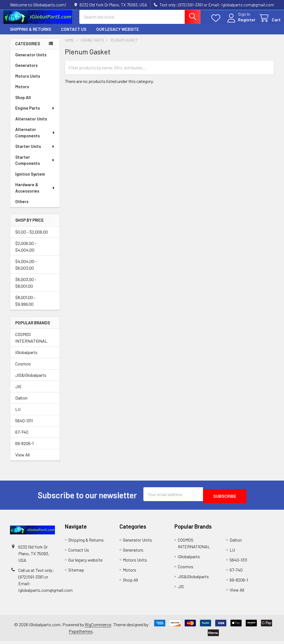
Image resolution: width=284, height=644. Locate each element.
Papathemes (81, 634)
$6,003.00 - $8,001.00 (26, 288)
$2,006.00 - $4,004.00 (26, 252)
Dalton (21, 403)
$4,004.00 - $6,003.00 (26, 270)
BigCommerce (98, 627)
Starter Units (35, 151)
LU (18, 414)
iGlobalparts (26, 357)
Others (22, 206)
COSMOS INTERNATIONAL (31, 343)
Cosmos (23, 369)
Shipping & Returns (31, 34)
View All (22, 460)
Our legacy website (118, 34)
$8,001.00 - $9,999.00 (25, 306)
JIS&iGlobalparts (31, 380)
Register (240, 23)
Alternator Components (35, 137)
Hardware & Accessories (35, 193)
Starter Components (35, 165)
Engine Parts (35, 113)
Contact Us (74, 34)
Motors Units (28, 81)
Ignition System (30, 179)
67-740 (22, 437)
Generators (26, 70)
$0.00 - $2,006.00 (32, 237)
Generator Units (31, 60)
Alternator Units (31, 124)
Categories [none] (28, 49)
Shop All (23, 102)
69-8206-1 (24, 448)
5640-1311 (24, 425)
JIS (18, 391)
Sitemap (76, 573)
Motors (22, 92)
